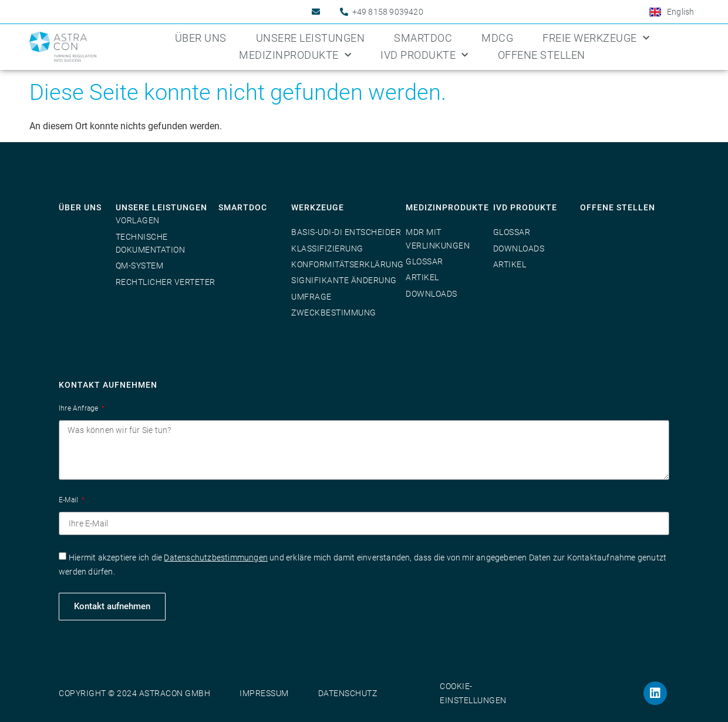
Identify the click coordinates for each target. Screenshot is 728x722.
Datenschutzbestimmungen (216, 558)
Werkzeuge (318, 207)
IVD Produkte (424, 56)
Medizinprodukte (295, 56)
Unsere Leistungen (311, 38)
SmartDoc (423, 38)
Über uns (201, 38)
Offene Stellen (542, 55)
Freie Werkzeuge (596, 38)
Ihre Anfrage (80, 408)
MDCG (497, 38)
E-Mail (69, 500)
